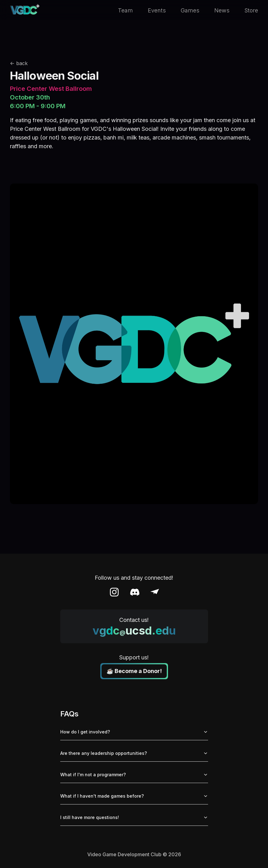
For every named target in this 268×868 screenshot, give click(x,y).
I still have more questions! (134, 817)
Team (125, 10)
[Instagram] (114, 592)
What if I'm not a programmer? (134, 775)
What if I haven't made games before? (134, 796)
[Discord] (135, 592)
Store (251, 10)
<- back (19, 63)
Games (190, 10)
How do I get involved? (134, 732)
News (222, 10)
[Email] (155, 592)
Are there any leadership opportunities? (134, 753)
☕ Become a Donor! (134, 671)
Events (157, 10)
